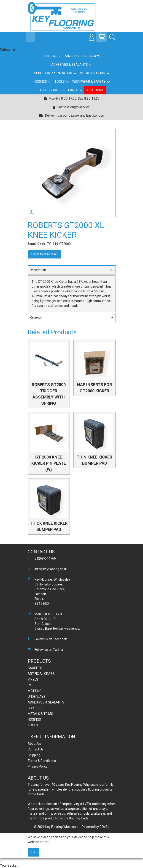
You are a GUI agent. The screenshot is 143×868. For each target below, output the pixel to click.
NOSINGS (40, 82)
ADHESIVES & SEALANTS (70, 65)
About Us (34, 744)
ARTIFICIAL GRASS (41, 674)
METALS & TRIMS (92, 73)
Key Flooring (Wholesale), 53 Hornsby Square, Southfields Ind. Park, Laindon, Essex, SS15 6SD (49, 591)
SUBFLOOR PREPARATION (53, 73)
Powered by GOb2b (96, 827)
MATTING (72, 56)
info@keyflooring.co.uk (48, 569)
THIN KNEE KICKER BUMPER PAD (94, 460)
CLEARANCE (95, 90)
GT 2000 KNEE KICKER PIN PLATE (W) (49, 463)
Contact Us (36, 749)
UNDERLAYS (91, 56)
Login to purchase (44, 254)
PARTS (73, 90)
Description (38, 270)
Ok (33, 852)
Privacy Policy (38, 766)
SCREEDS (35, 708)
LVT (30, 685)
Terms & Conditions (42, 761)
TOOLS (60, 82)
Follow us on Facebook (47, 639)
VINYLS (33, 679)
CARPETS (35, 668)
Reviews (36, 317)
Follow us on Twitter (46, 649)
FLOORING (50, 56)
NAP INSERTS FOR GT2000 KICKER (94, 388)
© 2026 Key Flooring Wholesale (56, 827)
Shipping (34, 755)
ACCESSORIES (50, 90)
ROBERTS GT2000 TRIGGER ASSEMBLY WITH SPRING (49, 394)
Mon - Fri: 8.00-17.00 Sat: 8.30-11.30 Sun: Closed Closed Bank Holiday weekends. (54, 621)
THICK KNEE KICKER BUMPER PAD (49, 526)
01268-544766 (42, 558)
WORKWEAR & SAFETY (89, 82)
